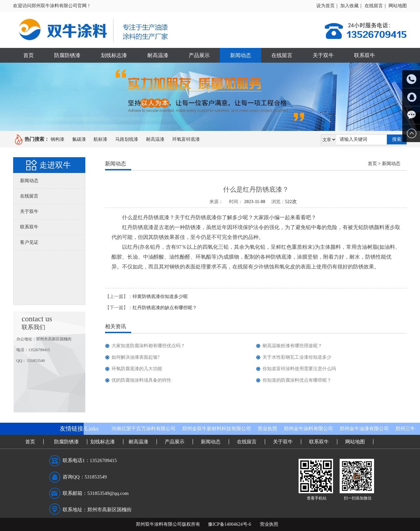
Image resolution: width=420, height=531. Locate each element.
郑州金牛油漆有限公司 (364, 429)
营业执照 (267, 429)
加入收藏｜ (352, 6)
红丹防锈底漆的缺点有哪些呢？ (165, 308)
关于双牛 (323, 55)
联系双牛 (365, 55)
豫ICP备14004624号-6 (230, 524)
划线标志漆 (114, 55)
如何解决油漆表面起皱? (136, 357)
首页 (29, 55)
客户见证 (29, 242)
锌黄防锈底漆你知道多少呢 (160, 297)
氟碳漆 (79, 139)
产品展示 (199, 55)
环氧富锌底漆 (186, 139)
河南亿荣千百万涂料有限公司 (144, 429)
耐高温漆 (158, 55)
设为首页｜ (328, 6)
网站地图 (398, 6)
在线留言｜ (376, 6)
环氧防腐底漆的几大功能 (137, 369)
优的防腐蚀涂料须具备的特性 (141, 380)
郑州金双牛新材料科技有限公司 (217, 429)
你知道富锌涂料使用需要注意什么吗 (299, 369)
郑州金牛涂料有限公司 (308, 429)
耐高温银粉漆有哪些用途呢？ (292, 346)
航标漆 (100, 139)
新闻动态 (241, 55)
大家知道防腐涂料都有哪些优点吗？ (148, 346)
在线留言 (282, 55)
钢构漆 (57, 139)
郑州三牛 (405, 429)
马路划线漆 (127, 139)
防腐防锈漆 (67, 55)
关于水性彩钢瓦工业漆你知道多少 (297, 357)
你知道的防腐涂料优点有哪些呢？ (297, 380)
